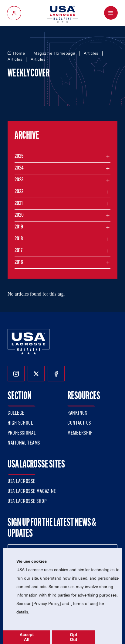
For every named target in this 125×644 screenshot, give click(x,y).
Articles (91, 53)
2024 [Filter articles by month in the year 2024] (19, 168)
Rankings (77, 413)
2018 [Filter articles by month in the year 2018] (19, 239)
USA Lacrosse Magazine (32, 492)
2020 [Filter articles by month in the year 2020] (19, 215)
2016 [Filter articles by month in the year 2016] (19, 262)
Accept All (27, 637)
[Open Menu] (111, 13)
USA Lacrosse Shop (27, 502)
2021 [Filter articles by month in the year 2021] (19, 204)
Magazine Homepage (54, 53)
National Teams (24, 443)
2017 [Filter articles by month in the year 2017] (19, 251)
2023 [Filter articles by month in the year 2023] (19, 180)
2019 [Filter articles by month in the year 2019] (19, 227)
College (16, 413)
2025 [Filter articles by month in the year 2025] (19, 156)
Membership (80, 433)
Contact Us (79, 423)
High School (20, 423)
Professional (22, 433)
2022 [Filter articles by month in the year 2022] (19, 192)
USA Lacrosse (22, 482)
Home (19, 53)
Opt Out (73, 637)
